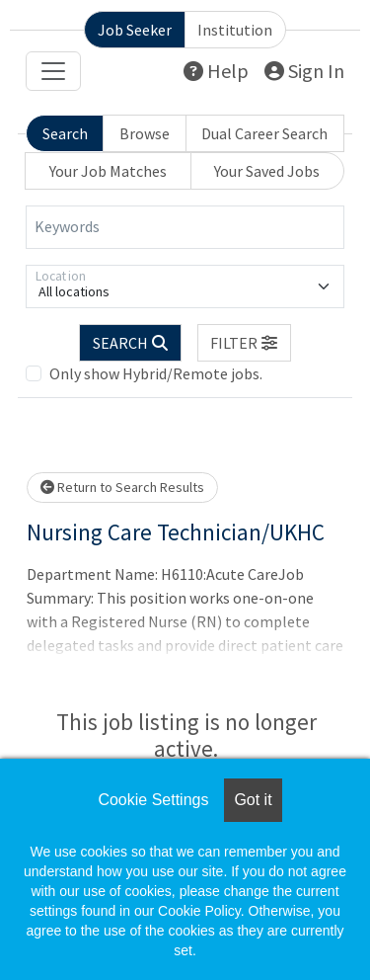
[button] (245, 343)
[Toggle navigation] (53, 71)
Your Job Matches (108, 171)
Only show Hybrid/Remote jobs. (156, 373)
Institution (235, 30)
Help (216, 71)
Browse (145, 133)
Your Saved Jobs (267, 171)
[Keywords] (185, 227)
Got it (253, 800)
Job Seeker (135, 30)
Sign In (304, 71)
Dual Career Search (264, 133)
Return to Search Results (122, 487)
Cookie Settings (153, 800)
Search (65, 133)
